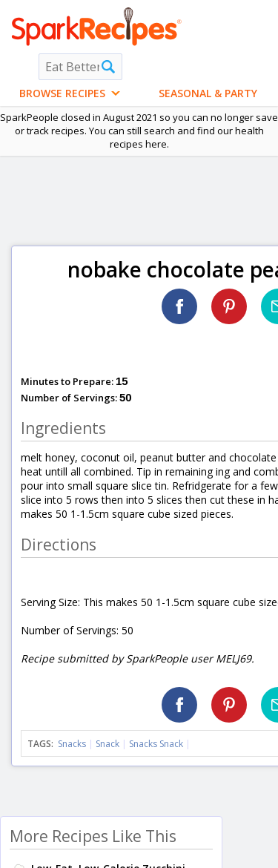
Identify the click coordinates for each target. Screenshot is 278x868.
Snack (107, 744)
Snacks (72, 744)
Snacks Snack (156, 744)
